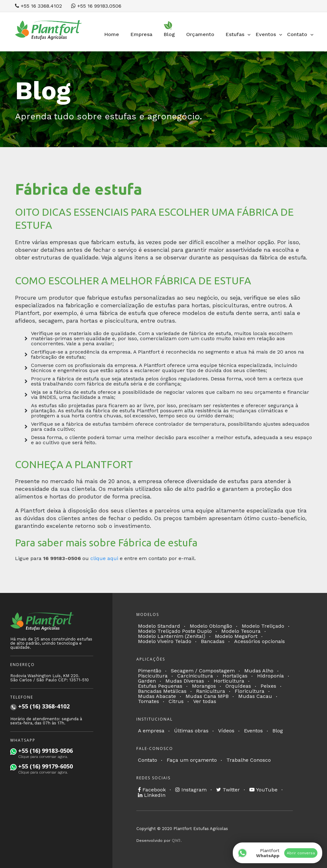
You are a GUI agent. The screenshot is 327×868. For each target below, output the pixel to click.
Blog (278, 731)
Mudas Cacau (255, 696)
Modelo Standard (159, 626)
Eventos (253, 731)
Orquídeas (238, 686)
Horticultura (229, 681)
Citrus (176, 701)
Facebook (152, 790)
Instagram (191, 790)
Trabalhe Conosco (249, 760)
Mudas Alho (259, 671)
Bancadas (213, 641)
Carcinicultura (195, 676)
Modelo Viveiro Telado (165, 641)
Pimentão (150, 671)
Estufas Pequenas (160, 686)
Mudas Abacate (157, 696)
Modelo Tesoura (241, 631)
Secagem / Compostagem (203, 671)
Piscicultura (153, 676)
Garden (147, 681)
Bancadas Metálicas (162, 691)
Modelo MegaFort (236, 636)
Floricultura (250, 691)
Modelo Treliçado (263, 626)
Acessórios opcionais (259, 641)
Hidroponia (270, 676)
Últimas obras (191, 731)
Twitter (228, 790)
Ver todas (205, 701)
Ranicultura (211, 691)
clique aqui (104, 558)
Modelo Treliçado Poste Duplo (175, 631)
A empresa (151, 731)
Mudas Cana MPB (207, 696)
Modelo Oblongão (211, 626)
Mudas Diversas (185, 681)
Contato (148, 760)
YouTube (263, 790)
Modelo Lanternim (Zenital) (172, 636)
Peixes (268, 686)
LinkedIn (152, 795)
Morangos (204, 686)
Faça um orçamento (192, 760)
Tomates (148, 701)
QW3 (176, 840)
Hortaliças (235, 676)
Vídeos (226, 731)
